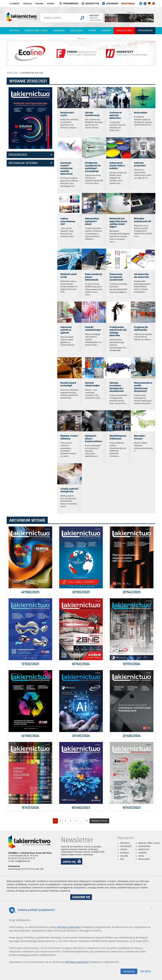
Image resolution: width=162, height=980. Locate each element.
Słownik (143, 853)
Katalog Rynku (124, 31)
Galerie (124, 856)
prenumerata (18, 155)
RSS (122, 859)
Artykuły (14, 31)
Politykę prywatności (69, 927)
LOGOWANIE (112, 4)
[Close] (152, 909)
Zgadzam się (82, 898)
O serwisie (15, 4)
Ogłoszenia (77, 31)
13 (86, 821)
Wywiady (106, 31)
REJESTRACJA (128, 4)
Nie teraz (145, 971)
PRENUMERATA (71, 4)
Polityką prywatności (77, 962)
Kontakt (51, 4)
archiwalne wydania (23, 163)
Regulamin (144, 859)
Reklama (39, 4)
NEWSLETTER (92, 4)
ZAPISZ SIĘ (69, 862)
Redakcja (27, 4)
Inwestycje (144, 849)
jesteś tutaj (12, 73)
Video (141, 856)
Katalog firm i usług (36, 31)
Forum (92, 31)
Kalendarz (59, 31)
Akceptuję (129, 971)
